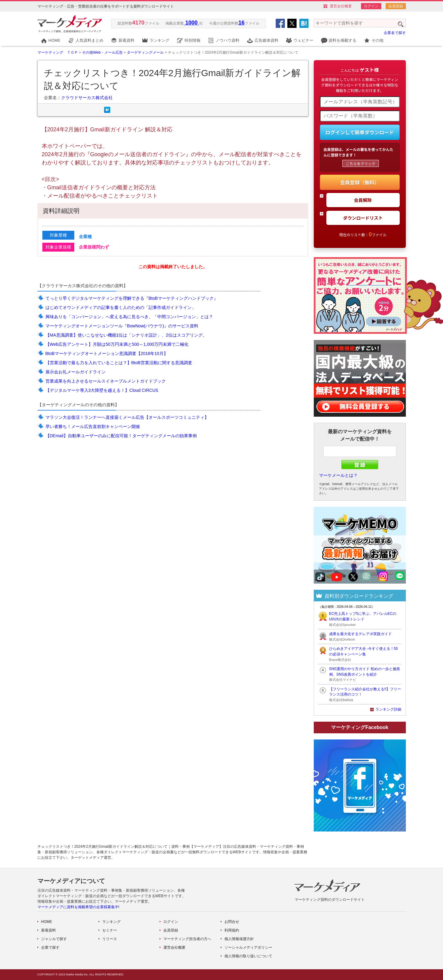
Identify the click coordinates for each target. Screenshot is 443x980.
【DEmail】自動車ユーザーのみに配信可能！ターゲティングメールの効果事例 (121, 436)
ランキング (159, 40)
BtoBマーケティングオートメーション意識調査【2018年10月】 (107, 353)
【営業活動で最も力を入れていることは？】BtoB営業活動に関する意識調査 (119, 363)
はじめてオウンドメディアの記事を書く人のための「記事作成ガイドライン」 (121, 307)
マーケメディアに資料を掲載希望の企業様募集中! (78, 907)
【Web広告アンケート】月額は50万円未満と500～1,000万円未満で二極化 (117, 344)
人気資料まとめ (89, 40)
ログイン (371, 6)
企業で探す (50, 947)
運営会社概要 (341, 6)
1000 (192, 23)
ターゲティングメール (145, 52)
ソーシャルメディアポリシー (248, 947)
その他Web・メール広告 (102, 52)
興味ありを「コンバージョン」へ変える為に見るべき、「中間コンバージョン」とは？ (129, 317)
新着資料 (126, 40)
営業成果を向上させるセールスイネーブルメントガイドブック (106, 381)
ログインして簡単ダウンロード (360, 132)
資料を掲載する (342, 40)
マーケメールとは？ (338, 475)
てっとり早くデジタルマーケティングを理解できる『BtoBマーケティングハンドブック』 (132, 298)
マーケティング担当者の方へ (187, 939)
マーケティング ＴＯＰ (58, 52)
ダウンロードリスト (363, 218)
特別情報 (192, 40)
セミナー (110, 930)
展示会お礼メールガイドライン (76, 372)
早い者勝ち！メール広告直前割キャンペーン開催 (93, 426)
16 (242, 23)
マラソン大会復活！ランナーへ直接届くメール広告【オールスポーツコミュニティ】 (127, 417)
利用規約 (232, 930)
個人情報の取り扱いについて (248, 956)
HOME (54, 40)
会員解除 (363, 200)
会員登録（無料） (359, 182)
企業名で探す (395, 33)
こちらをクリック (360, 163)
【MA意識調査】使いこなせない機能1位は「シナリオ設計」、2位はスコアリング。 (126, 335)
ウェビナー (303, 40)
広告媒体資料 (266, 40)
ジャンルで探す (54, 939)
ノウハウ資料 (227, 40)
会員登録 (396, 6)
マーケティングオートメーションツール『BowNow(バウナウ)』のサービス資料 (122, 326)
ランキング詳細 (388, 709)
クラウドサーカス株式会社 (87, 98)
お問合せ (232, 922)
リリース (110, 939)
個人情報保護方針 (239, 939)
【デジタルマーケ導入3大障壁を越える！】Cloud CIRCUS (102, 390)
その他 (377, 40)
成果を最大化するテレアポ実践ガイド (360, 634)
